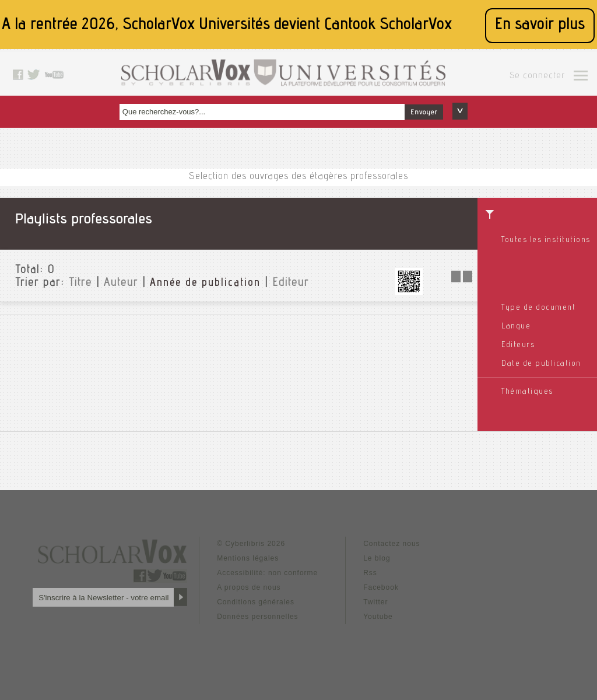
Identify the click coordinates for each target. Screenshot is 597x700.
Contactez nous (391, 544)
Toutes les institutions (546, 240)
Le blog (377, 558)
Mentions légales (248, 558)
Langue (516, 327)
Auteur (121, 283)
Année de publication (205, 283)
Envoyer (424, 113)
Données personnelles (257, 617)
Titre (80, 283)
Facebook (381, 587)
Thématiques (527, 392)
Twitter (375, 602)
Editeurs (518, 345)
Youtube (378, 617)
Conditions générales (256, 602)
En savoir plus (540, 25)
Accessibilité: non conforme (267, 573)
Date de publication (541, 364)
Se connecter (537, 76)
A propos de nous (249, 587)
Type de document (538, 308)
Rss (370, 573)
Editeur (291, 283)
